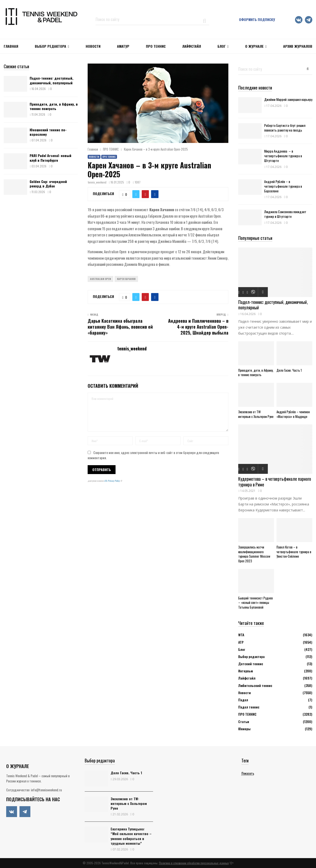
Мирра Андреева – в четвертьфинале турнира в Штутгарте (283, 156)
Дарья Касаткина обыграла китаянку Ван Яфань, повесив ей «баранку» (120, 327)
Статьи (244, 721)
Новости (94, 157)
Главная (11, 46)
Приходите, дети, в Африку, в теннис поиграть (54, 106)
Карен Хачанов (126, 279)
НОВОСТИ (93, 46)
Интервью (246, 671)
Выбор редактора (50, 46)
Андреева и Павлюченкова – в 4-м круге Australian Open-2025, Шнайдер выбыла (198, 327)
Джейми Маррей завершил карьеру (288, 99)
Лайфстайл (247, 678)
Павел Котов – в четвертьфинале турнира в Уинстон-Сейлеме (294, 552)
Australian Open (100, 279)
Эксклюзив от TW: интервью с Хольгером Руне (256, 414)
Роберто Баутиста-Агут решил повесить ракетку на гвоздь (285, 128)
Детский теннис (251, 664)
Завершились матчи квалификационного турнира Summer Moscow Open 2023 (254, 554)
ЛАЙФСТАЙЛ (192, 46)
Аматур (123, 46)
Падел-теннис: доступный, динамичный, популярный (51, 80)
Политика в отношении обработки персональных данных (194, 863)
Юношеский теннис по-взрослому (48, 132)
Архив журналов (298, 46)
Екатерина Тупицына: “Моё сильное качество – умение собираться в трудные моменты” (131, 836)
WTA (241, 635)
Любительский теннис (255, 685)
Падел (243, 700)
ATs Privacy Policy (112, 481)
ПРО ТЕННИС (156, 46)
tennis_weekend (97, 182)
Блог (222, 46)
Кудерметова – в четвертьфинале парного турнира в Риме (275, 482)
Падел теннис (249, 707)
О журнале (254, 46)
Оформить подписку (257, 19)
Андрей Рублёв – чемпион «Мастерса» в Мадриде (293, 414)
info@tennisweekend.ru (46, 790)
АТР (241, 642)
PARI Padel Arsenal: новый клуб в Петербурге (50, 158)
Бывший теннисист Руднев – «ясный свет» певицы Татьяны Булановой (256, 603)
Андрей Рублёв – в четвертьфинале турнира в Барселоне (283, 186)
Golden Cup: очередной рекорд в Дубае (48, 184)
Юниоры (244, 729)
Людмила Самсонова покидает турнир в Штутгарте (285, 214)
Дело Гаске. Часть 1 (289, 370)
